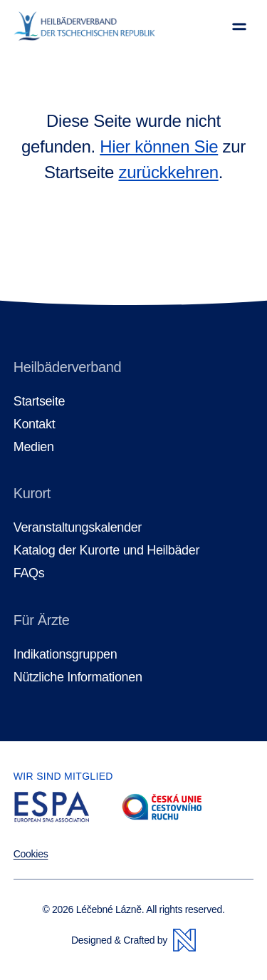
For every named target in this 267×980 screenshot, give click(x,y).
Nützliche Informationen (78, 677)
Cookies (31, 854)
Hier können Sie (159, 146)
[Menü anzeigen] (239, 26)
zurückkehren (168, 172)
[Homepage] (84, 26)
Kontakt (35, 424)
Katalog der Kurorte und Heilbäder (106, 551)
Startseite (39, 402)
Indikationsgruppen (66, 655)
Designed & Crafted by (133, 940)
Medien (34, 447)
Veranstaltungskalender (78, 528)
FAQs (29, 573)
